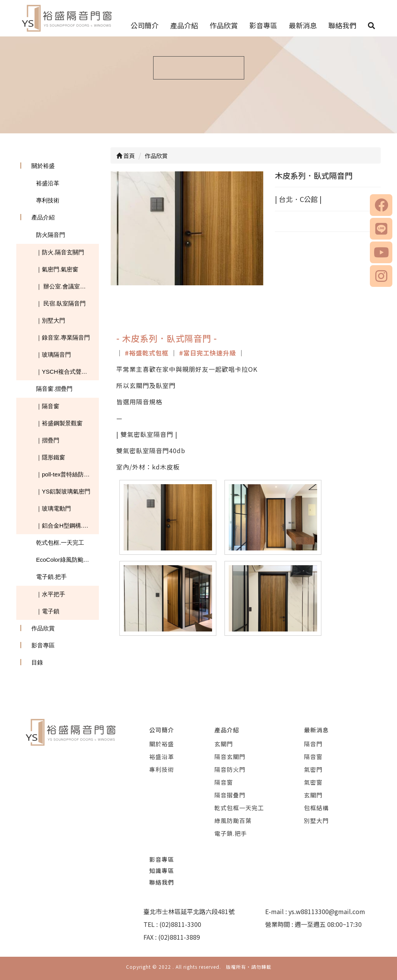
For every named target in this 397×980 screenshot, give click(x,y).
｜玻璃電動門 (54, 508)
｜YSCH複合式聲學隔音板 (67, 372)
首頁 (126, 156)
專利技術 (48, 200)
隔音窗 (224, 782)
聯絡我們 (342, 25)
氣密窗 (313, 782)
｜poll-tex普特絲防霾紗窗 (67, 474)
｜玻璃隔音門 (54, 355)
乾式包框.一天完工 (60, 543)
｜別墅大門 (51, 320)
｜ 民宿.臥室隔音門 (61, 303)
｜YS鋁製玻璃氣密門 (63, 491)
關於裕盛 (43, 166)
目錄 (37, 662)
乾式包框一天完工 (239, 808)
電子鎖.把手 (51, 577)
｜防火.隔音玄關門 (60, 252)
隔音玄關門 (230, 757)
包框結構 (316, 808)
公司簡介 (145, 25)
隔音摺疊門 (230, 795)
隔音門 (313, 744)
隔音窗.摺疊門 (54, 389)
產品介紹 (184, 25)
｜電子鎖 (48, 611)
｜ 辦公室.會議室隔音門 (67, 286)
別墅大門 (316, 820)
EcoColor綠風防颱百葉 (66, 560)
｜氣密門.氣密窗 (57, 269)
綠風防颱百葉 (233, 820)
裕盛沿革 (48, 183)
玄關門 (224, 744)
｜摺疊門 (48, 440)
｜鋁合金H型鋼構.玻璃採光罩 (67, 525)
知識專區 (162, 870)
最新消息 (303, 25)
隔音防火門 (230, 769)
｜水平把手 (51, 594)
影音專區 (263, 25)
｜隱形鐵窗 (51, 457)
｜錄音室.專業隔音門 (63, 337)
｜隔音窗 (48, 406)
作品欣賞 (224, 25)
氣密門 (313, 769)
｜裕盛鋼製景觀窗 (59, 423)
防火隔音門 (51, 235)
